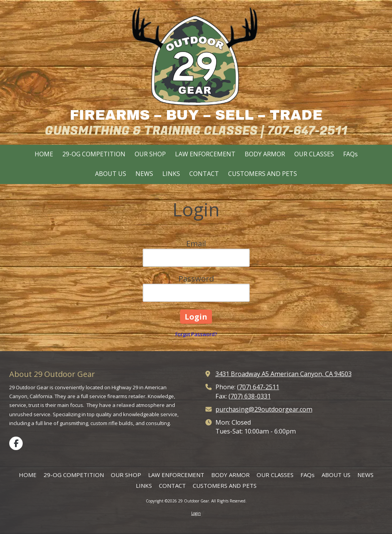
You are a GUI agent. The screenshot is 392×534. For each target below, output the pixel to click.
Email (196, 244)
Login (196, 513)
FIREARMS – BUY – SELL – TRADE (196, 115)
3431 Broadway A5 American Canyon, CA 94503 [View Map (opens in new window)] (284, 374)
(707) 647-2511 (258, 387)
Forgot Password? (196, 334)
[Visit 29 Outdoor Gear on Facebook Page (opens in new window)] (16, 443)
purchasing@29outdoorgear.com (264, 409)
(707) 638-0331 (250, 396)
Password (196, 279)
